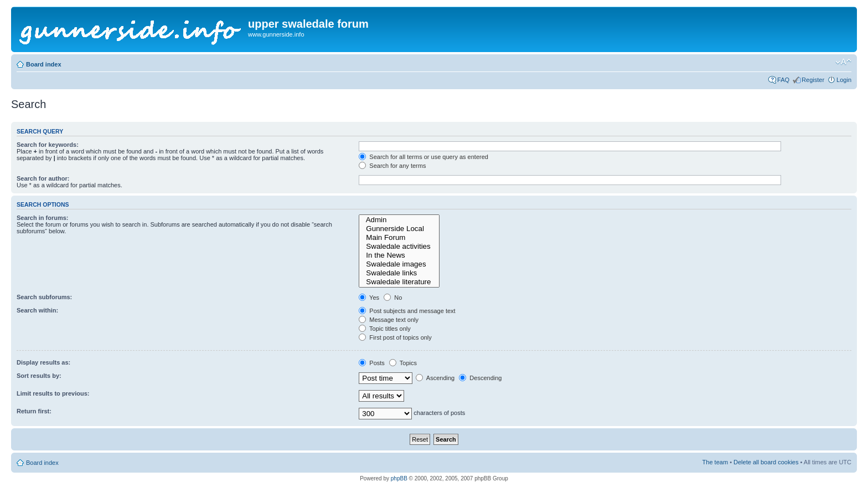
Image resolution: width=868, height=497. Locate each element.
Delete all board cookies (766, 462)
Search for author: (43, 178)
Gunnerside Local (399, 229)
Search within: (37, 310)
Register (813, 80)
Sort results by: (39, 376)
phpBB (399, 478)
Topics (403, 363)
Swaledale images (399, 264)
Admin (399, 220)
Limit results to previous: (53, 393)
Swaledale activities (399, 247)
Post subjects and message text (407, 311)
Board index (44, 64)
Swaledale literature (399, 282)
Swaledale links (399, 273)
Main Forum (399, 238)
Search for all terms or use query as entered (423, 157)
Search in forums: (43, 218)
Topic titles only (384, 329)
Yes (369, 298)
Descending (480, 378)
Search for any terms (392, 166)
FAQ (783, 80)
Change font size (843, 62)
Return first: (34, 411)
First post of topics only (395, 337)
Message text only (389, 320)
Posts (372, 363)
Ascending (435, 378)
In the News (399, 255)
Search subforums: (44, 297)
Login (844, 80)
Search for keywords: (48, 145)
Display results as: (43, 362)
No (393, 298)
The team (715, 462)
